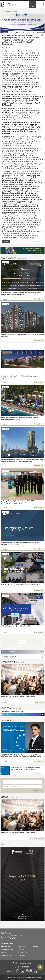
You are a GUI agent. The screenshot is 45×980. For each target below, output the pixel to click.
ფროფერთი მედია (7, 949)
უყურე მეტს (39, 703)
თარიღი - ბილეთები (37, 839)
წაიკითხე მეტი (39, 299)
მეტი (22, 642)
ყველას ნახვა (22, 259)
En (43, 4)
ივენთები (21, 949)
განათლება (22, 955)
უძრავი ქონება (6, 952)
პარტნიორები (23, 952)
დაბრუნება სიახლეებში (9, 11)
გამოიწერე (38, 791)
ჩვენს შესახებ (5, 947)
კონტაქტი (35, 947)
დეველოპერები (6, 955)
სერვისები (22, 947)
